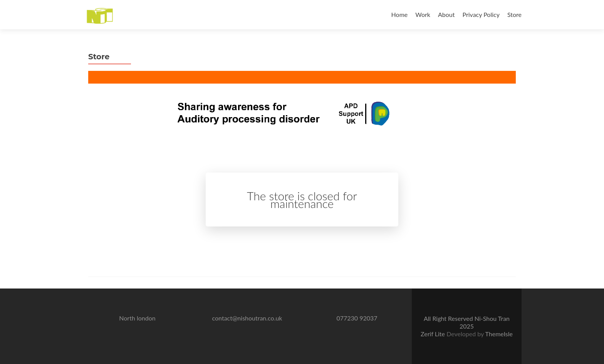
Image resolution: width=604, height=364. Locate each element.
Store (514, 14)
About (446, 14)
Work (423, 14)
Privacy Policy (481, 14)
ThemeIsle (499, 334)
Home (400, 14)
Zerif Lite (434, 334)
